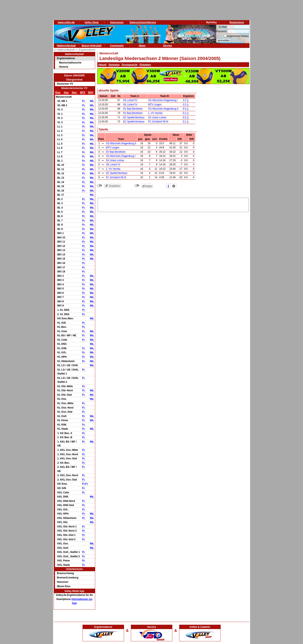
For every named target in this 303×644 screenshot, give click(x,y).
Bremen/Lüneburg (68, 578)
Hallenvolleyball (66, 46)
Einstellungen (174, 186)
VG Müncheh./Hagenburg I (163, 100)
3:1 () (186, 113)
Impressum (117, 22)
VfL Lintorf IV (130, 100)
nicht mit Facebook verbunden (100, 186)
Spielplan (114, 65)
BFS (83, 93)
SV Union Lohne (157, 117)
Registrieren (237, 22)
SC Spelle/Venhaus (134, 117)
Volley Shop (92, 22)
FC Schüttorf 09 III (158, 122)
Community (117, 46)
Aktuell (102, 65)
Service (167, 46)
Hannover (63, 582)
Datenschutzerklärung (143, 22)
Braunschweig (66, 573)
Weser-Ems (64, 586)
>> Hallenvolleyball (64, 50)
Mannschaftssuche (70, 63)
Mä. (92, 101)
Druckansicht (130, 65)
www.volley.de (66, 22)
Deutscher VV (65, 84)
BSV (91, 93)
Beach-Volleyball (92, 46)
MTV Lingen (155, 105)
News (142, 46)
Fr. (84, 101)
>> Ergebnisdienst (85, 50)
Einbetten (145, 65)
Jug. (66, 93)
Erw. (58, 93)
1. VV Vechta (155, 113)
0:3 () (186, 109)
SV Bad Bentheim (133, 109)
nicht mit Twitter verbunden (137, 186)
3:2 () (186, 100)
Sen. (74, 93)
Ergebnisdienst (66, 58)
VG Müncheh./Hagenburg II (163, 109)
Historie (64, 67)
